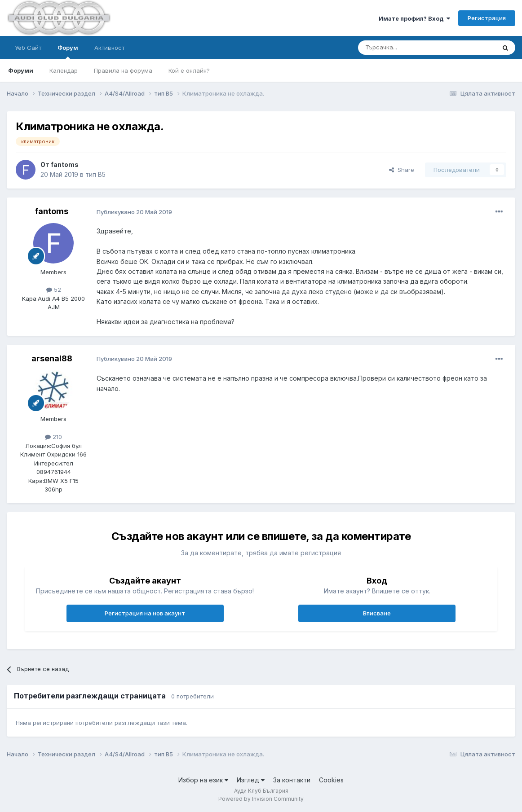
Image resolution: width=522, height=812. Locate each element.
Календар (64, 70)
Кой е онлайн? (189, 70)
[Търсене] (405, 48)
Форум (68, 52)
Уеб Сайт (28, 48)
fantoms (65, 165)
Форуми (21, 70)
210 (53, 437)
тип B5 (95, 174)
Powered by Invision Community (261, 799)
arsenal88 (52, 358)
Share (402, 170)
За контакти (292, 780)
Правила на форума (123, 70)
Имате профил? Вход (414, 18)
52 (54, 290)
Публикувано (134, 212)
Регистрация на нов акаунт (145, 613)
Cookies (331, 780)
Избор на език (203, 780)
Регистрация (487, 18)
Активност (109, 48)
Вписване (377, 613)
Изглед (251, 780)
